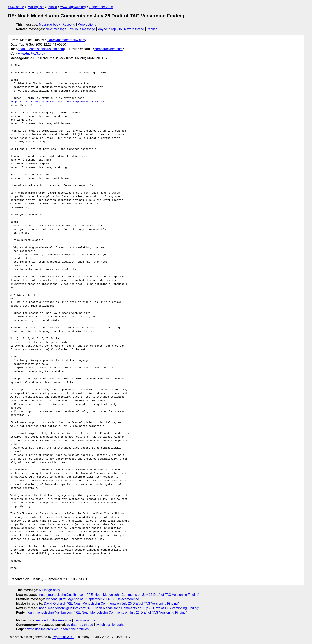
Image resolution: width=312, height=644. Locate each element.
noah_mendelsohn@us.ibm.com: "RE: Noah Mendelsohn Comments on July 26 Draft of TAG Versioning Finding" (120, 595)
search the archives (75, 629)
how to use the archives (42, 629)
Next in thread (134, 29)
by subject (103, 625)
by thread (86, 625)
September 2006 (101, 7)
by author (119, 625)
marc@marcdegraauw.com (66, 40)
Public (52, 7)
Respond (69, 25)
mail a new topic (85, 620)
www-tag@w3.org (73, 7)
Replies (152, 29)
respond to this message (54, 620)
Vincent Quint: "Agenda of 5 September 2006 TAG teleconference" (93, 599)
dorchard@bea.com (109, 49)
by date (72, 625)
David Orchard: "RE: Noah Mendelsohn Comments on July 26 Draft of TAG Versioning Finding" (111, 603)
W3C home (16, 7)
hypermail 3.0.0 (63, 637)
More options (87, 25)
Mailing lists (36, 7)
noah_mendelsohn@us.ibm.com (41, 49)
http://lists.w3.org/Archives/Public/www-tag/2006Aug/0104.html (58, 102)
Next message (56, 29)
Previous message (82, 29)
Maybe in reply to (110, 29)
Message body (49, 25)
